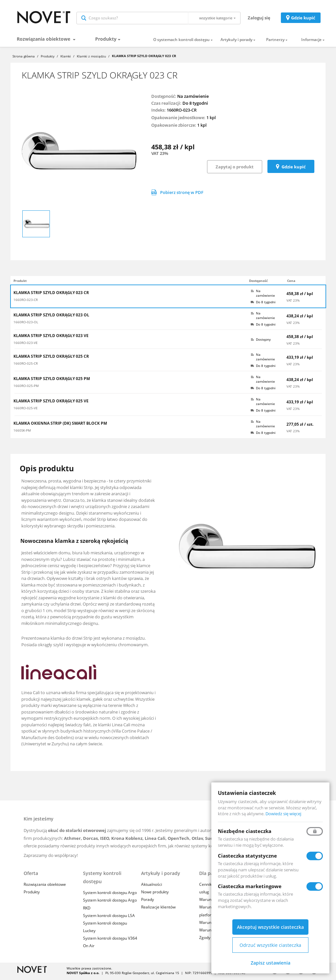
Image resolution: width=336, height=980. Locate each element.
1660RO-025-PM (26, 387)
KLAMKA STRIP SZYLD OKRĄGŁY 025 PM (52, 380)
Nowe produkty (155, 894)
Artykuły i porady (236, 41)
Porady (147, 901)
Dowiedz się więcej (283, 814)
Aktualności (152, 886)
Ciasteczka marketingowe (250, 886)
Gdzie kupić (303, 18)
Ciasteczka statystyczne (247, 856)
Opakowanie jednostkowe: (178, 119)
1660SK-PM (22, 432)
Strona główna (24, 58)
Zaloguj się (259, 18)
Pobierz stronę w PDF (177, 194)
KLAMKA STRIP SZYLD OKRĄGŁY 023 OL (51, 316)
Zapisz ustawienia (271, 963)
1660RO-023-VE (26, 344)
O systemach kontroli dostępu (181, 41)
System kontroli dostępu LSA (109, 917)
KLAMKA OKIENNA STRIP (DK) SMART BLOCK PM (60, 425)
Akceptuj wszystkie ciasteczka (270, 927)
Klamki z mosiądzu (91, 58)
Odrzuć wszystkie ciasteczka (270, 945)
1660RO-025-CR (26, 365)
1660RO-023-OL (26, 324)
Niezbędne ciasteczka (245, 831)
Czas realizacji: (166, 104)
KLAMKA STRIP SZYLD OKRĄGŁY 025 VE (51, 402)
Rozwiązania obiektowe (44, 41)
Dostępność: (164, 97)
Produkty (106, 41)
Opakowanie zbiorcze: (174, 127)
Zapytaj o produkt (235, 168)
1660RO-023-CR (26, 301)
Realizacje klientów (158, 909)
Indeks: (158, 112)
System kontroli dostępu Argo (110, 894)
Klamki (66, 58)
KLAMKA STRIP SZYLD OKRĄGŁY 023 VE (51, 337)
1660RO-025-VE (26, 410)
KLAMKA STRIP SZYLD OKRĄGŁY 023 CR (51, 294)
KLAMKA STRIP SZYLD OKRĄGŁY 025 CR (51, 358)
